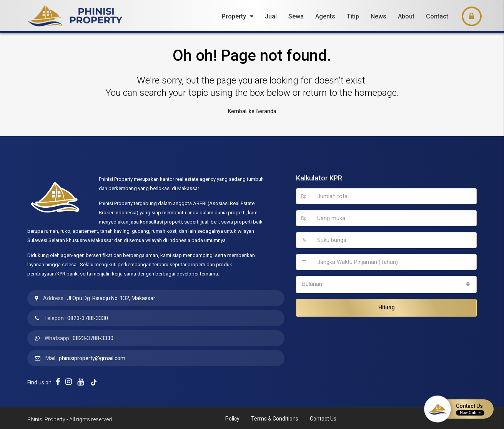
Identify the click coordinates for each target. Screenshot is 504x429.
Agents (325, 16)
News (378, 16)
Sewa (296, 16)
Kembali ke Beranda (252, 111)
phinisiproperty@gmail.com (92, 357)
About (406, 16)
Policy (232, 417)
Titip (353, 16)
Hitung (387, 305)
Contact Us (323, 417)
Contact (437, 16)
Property (234, 16)
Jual (271, 16)
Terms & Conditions (275, 417)
